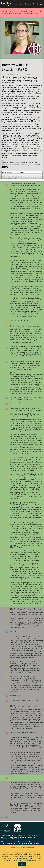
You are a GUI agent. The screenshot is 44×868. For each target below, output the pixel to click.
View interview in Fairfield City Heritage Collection (20, 165)
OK (22, 864)
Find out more (14, 839)
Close (41, 11)
